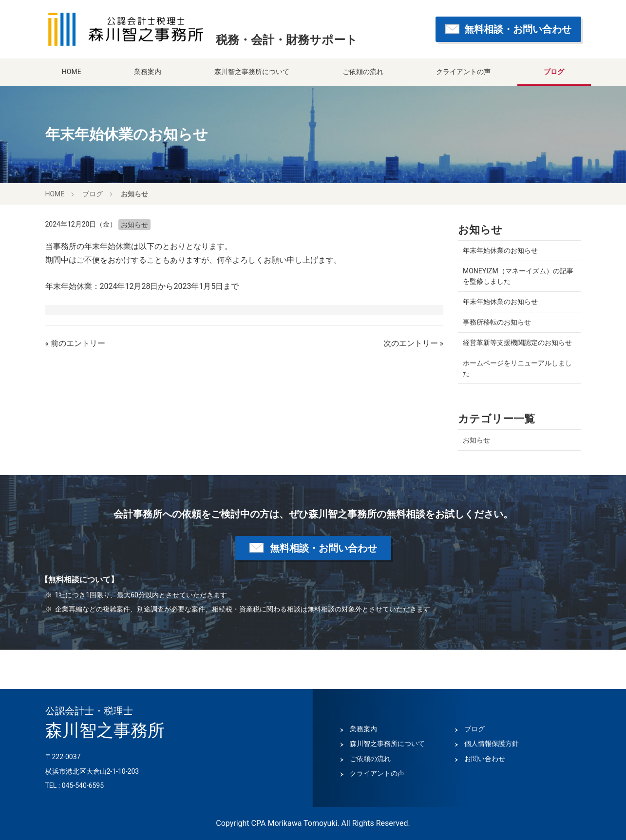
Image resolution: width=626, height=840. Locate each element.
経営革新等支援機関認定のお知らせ (517, 343)
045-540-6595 (83, 785)
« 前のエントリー (75, 343)
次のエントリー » (413, 343)
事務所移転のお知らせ (497, 322)
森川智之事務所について (252, 72)
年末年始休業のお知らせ (500, 250)
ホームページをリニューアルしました (517, 368)
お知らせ (134, 194)
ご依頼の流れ (363, 72)
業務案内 (148, 72)
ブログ (554, 72)
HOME (72, 72)
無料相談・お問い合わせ (518, 29)
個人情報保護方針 (492, 744)
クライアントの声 (463, 72)
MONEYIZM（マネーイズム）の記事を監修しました (518, 276)
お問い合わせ (485, 759)
